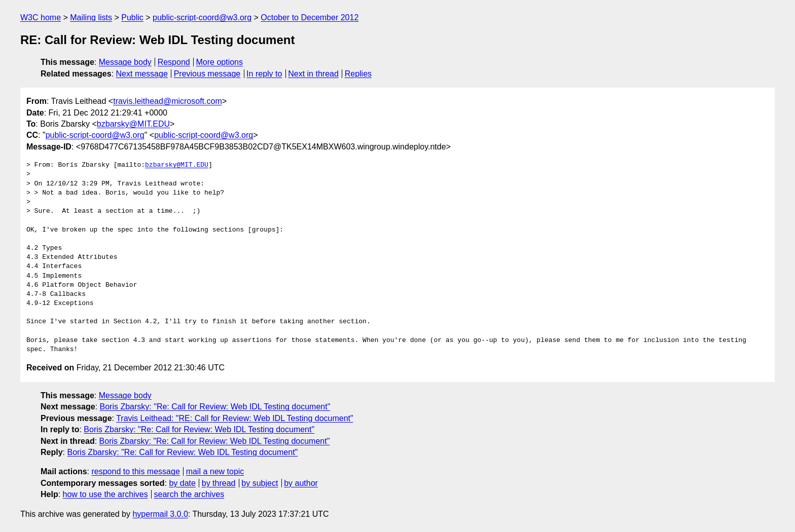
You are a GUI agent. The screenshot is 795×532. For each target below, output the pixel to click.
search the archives (189, 494)
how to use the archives (105, 494)
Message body (125, 62)
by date (182, 483)
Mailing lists (91, 17)
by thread (219, 483)
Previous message (207, 74)
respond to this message (135, 471)
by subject (260, 483)
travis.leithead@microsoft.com (168, 101)
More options (220, 62)
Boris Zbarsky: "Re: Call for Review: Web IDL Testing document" (215, 407)
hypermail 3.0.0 (160, 514)
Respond (174, 62)
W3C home (41, 17)
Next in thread (313, 74)
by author (301, 483)
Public (132, 17)
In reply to (264, 74)
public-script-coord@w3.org (202, 17)
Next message (142, 74)
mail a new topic (215, 471)
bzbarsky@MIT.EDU (133, 124)
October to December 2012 (310, 17)
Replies (358, 74)
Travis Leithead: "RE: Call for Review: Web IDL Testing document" (235, 418)
